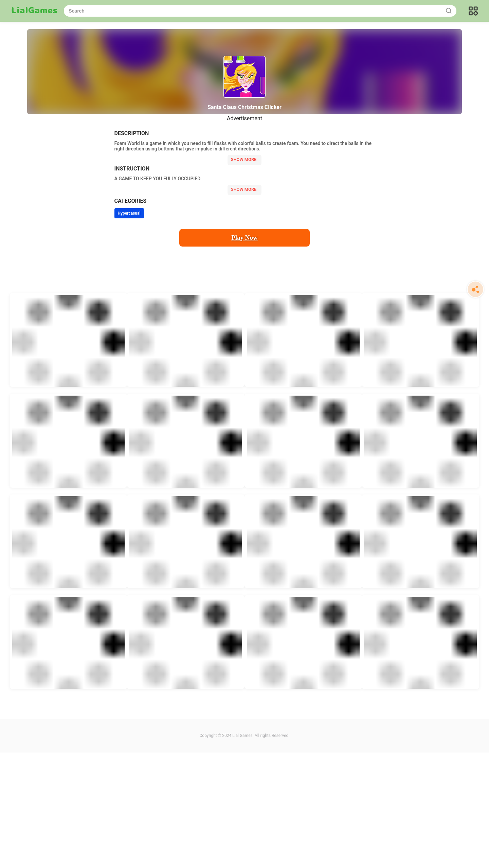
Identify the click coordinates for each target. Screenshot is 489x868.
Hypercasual (129, 213)
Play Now (244, 238)
